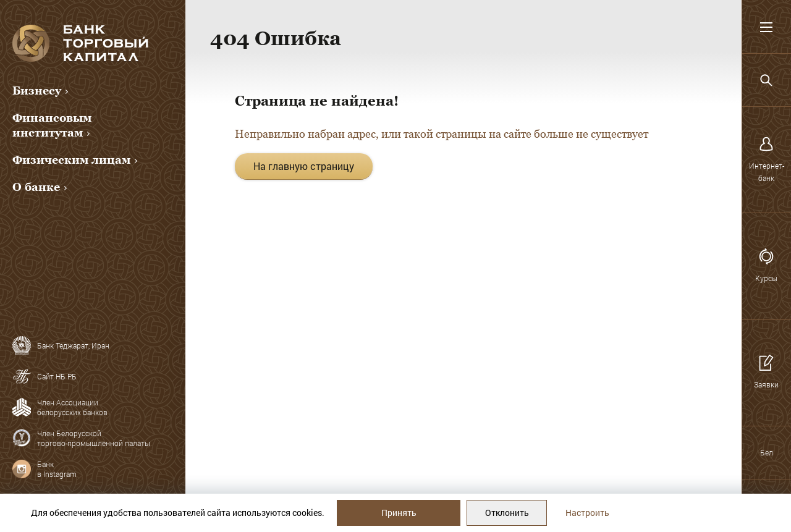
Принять (399, 513)
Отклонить (507, 513)
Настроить (587, 513)
